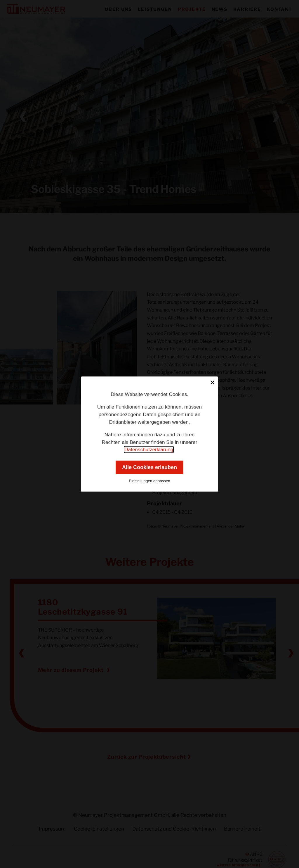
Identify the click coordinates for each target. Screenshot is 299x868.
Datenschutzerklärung (149, 449)
